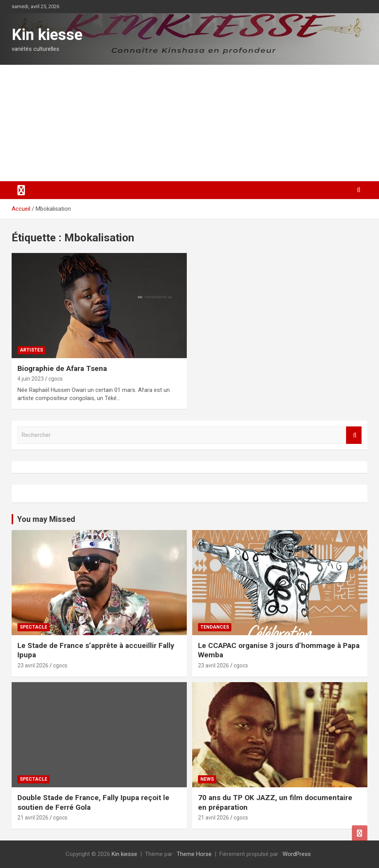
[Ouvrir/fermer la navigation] (21, 190)
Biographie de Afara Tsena (62, 368)
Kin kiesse (47, 35)
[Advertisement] (189, 123)
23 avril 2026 (33, 665)
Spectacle (34, 627)
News (207, 779)
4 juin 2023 (31, 379)
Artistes (31, 350)
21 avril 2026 (33, 818)
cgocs (56, 379)
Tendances (215, 627)
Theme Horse (194, 854)
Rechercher (354, 435)
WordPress (297, 854)
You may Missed (46, 519)
